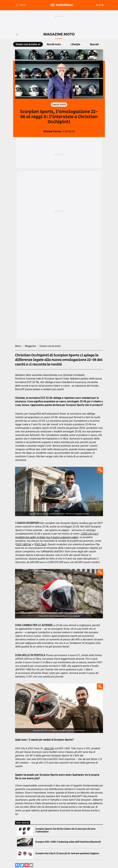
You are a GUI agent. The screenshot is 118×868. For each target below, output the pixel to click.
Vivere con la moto (28, 44)
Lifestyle (77, 44)
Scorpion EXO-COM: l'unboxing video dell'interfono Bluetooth (68, 842)
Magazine (30, 346)
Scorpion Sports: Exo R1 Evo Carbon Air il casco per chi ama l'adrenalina (65, 830)
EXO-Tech (41, 544)
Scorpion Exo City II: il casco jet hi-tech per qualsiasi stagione (67, 854)
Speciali (96, 44)
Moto (18, 346)
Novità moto (55, 44)
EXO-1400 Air (24, 544)
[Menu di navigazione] (21, 5)
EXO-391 (49, 748)
